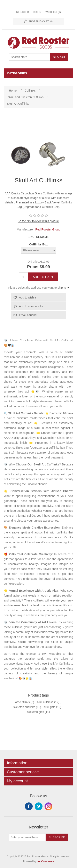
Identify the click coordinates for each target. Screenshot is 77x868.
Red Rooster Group (48, 229)
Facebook (29, 806)
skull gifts (49, 707)
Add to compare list (31, 306)
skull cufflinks (45, 702)
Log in (37, 12)
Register (22, 12)
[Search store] (30, 57)
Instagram (48, 806)
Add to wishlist (28, 297)
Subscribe (57, 837)
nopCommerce (45, 861)
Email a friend (28, 315)
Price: (33, 267)
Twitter (39, 806)
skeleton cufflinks (24, 707)
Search (59, 57)
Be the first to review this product (38, 221)
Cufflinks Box (38, 244)
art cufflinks (22, 702)
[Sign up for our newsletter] (27, 837)
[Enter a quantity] (23, 277)
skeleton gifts (36, 712)
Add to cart (43, 277)
